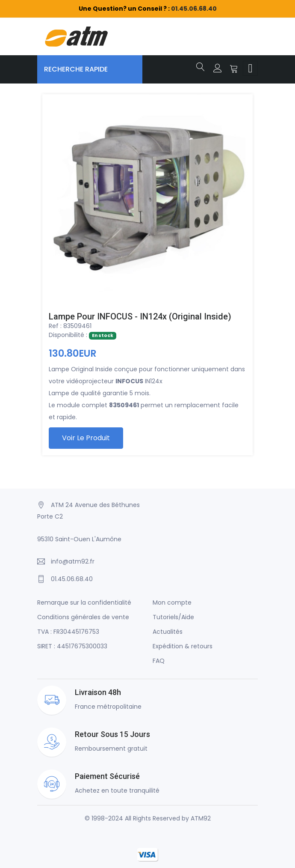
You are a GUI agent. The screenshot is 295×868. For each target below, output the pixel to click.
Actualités (168, 632)
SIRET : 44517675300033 (72, 646)
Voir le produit (86, 438)
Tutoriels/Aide (173, 617)
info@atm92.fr (73, 561)
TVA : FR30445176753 (68, 632)
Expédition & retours (183, 646)
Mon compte (172, 603)
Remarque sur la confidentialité (84, 603)
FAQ (159, 661)
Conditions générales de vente (83, 617)
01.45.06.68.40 (194, 9)
